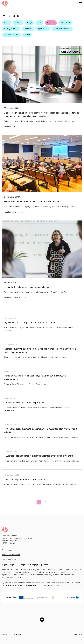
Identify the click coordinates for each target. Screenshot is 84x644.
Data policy (77, 634)
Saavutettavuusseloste (11, 555)
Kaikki (7, 23)
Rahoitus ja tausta (9, 559)
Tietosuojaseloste (9, 550)
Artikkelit (18, 23)
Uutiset (27, 35)
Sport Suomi (43, 29)
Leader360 (28, 29)
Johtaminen (65, 23)
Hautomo (51, 23)
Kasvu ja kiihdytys (11, 29)
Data (40, 23)
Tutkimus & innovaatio (62, 29)
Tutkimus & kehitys (11, 35)
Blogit (30, 23)
